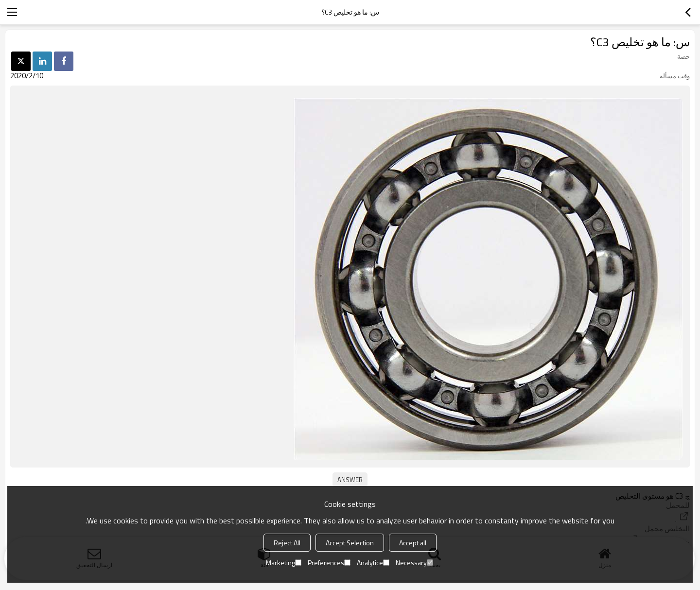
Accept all (413, 543)
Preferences (329, 563)
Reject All (287, 543)
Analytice (373, 563)
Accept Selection (350, 543)
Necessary (414, 563)
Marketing (284, 563)
